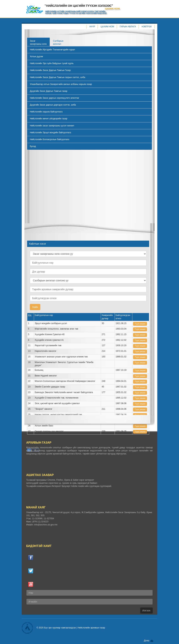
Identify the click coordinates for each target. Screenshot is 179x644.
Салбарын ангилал (58, 42)
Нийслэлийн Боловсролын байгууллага (50, 139)
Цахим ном (107, 27)
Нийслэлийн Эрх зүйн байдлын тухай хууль (52, 63)
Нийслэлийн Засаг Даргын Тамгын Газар (50, 70)
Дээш (149, 641)
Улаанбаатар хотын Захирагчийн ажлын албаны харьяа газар (61, 84)
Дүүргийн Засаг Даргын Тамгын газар (49, 91)
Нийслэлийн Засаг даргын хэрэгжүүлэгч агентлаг (55, 98)
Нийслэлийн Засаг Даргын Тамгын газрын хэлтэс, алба (57, 77)
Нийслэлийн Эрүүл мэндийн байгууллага (50, 133)
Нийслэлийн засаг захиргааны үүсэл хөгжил (52, 126)
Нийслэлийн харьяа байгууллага (46, 112)
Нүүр (92, 27)
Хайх (35, 307)
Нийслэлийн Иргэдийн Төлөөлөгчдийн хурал (52, 50)
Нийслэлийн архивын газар (91, 628)
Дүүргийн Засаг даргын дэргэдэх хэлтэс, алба (53, 105)
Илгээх (146, 611)
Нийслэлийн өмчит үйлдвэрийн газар (49, 119)
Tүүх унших (140, 324)
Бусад (33, 146)
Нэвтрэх (147, 27)
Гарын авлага (128, 27)
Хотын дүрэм (36, 56)
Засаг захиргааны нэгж (38, 42)
